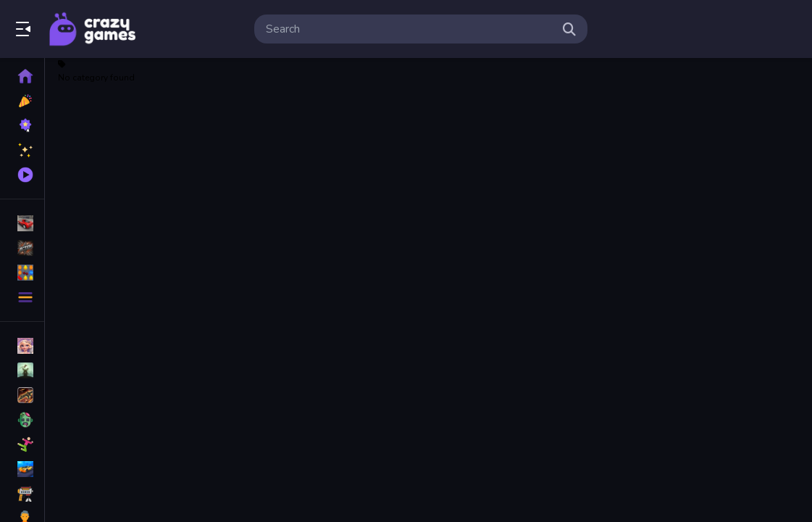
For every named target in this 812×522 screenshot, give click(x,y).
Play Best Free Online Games (93, 29)
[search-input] (409, 29)
